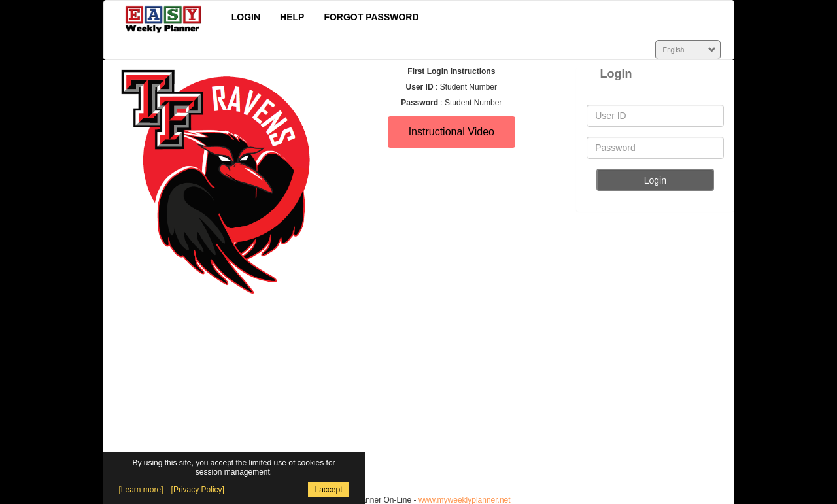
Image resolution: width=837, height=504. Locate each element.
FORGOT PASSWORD (371, 17)
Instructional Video (452, 132)
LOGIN (246, 17)
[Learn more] (141, 490)
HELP (292, 17)
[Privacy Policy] (198, 490)
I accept (328, 490)
